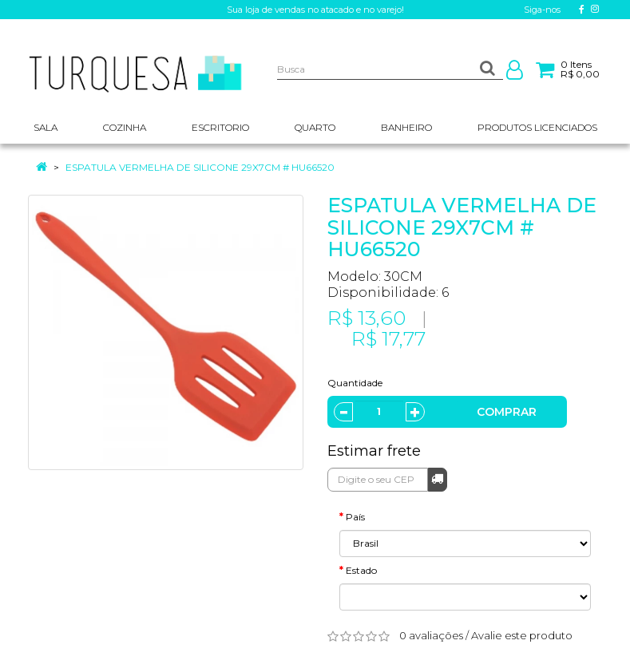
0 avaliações (431, 635)
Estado (361, 570)
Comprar (507, 412)
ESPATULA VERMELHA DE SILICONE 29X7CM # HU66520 (200, 167)
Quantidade (355, 383)
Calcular (437, 478)
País (355, 517)
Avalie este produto (522, 635)
